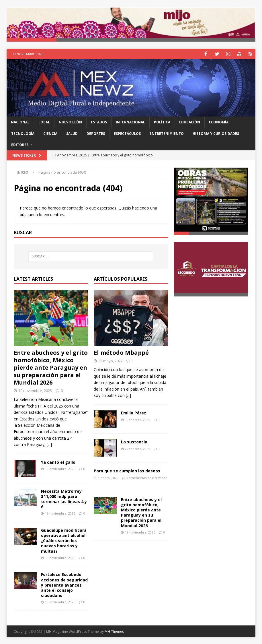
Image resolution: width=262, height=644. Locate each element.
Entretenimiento (167, 133)
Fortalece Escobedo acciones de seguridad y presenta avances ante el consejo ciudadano (64, 585)
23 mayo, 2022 (111, 360)
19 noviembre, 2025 (35, 390)
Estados (99, 122)
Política (162, 122)
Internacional (130, 122)
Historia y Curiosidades (216, 133)
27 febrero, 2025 (137, 448)
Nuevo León (70, 122)
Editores (20, 144)
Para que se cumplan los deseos (127, 471)
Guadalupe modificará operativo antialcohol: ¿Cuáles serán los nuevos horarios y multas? (64, 540)
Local (44, 122)
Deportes (96, 133)
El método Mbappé (121, 352)
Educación (190, 122)
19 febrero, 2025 (137, 419)
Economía (219, 122)
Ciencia (50, 133)
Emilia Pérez (134, 413)
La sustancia (134, 442)
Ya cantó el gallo (58, 462)
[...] (49, 444)
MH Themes (114, 631)
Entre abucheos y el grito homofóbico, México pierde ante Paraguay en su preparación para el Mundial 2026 (51, 367)
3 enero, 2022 (108, 477)
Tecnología (23, 133)
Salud (72, 133)
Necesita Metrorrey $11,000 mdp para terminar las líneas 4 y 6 (64, 498)
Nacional (20, 122)
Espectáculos (127, 133)
